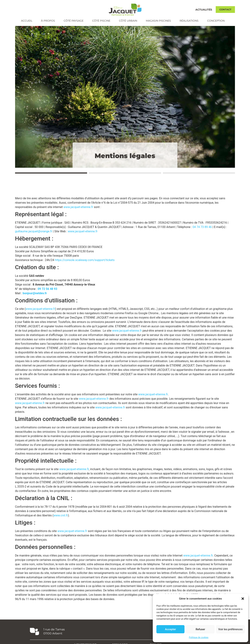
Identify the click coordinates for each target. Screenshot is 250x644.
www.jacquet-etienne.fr (78, 212)
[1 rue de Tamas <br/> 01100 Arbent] (34, 637)
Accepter (170, 629)
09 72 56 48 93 (48, 294)
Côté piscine (101, 21)
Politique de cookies (199, 637)
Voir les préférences (230, 629)
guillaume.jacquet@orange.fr (34, 236)
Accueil (27, 21)
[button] (243, 599)
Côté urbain (128, 21)
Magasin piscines (158, 21)
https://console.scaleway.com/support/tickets (85, 265)
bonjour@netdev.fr (35, 298)
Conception (216, 21)
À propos (48, 21)
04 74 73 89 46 (202, 232)
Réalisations (189, 21)
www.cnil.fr (61, 520)
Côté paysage (74, 21)
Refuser (200, 629)
